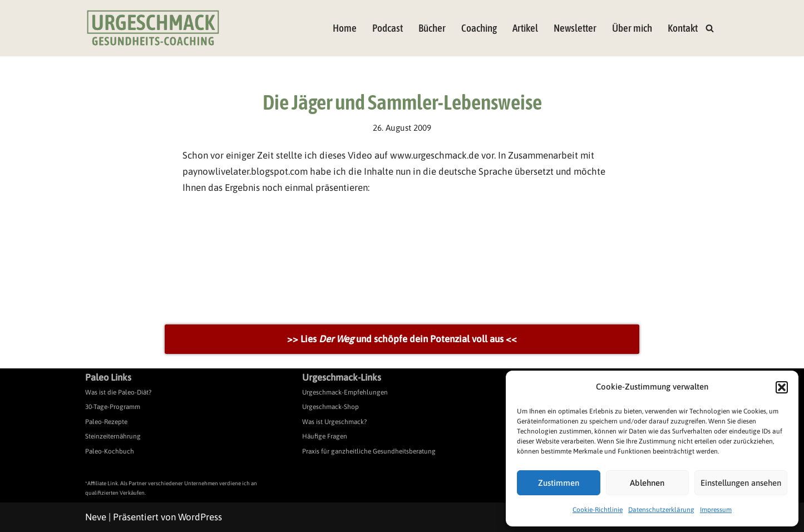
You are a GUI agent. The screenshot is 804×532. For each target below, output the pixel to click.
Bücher (432, 28)
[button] (782, 387)
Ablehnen (647, 483)
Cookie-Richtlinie (598, 510)
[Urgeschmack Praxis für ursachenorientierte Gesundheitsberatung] (153, 28)
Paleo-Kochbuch (110, 451)
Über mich (632, 28)
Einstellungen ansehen (741, 483)
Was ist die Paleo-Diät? (118, 392)
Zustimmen (559, 483)
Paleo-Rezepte (106, 422)
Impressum (716, 510)
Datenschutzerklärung (661, 510)
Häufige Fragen (325, 436)
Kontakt (683, 28)
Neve (96, 517)
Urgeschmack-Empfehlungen (345, 392)
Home (345, 28)
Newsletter (575, 28)
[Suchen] (710, 28)
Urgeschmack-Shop (331, 407)
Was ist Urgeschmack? (334, 422)
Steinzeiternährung (113, 436)
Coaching (479, 28)
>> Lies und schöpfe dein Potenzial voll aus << (402, 339)
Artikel (525, 28)
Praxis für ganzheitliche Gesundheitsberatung (369, 451)
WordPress (200, 517)
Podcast (388, 28)
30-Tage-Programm (113, 407)
